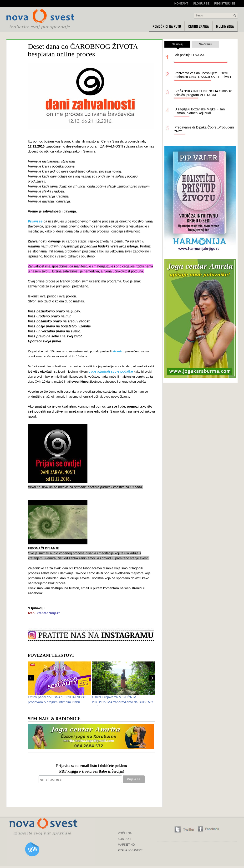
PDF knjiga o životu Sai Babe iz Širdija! (92, 772)
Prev (31, 678)
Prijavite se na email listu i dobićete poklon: (91, 766)
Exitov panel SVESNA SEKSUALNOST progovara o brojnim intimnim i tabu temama (57, 702)
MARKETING (126, 845)
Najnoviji (177, 45)
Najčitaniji (205, 44)
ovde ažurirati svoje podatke (111, 371)
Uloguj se (201, 4)
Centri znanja (198, 26)
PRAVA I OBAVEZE (130, 850)
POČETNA (125, 833)
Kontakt (181, 4)
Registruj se (225, 4)
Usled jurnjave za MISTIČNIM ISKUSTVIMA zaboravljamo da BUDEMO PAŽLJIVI (123, 702)
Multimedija (225, 26)
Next (152, 678)
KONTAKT (125, 839)
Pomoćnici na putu (167, 26)
